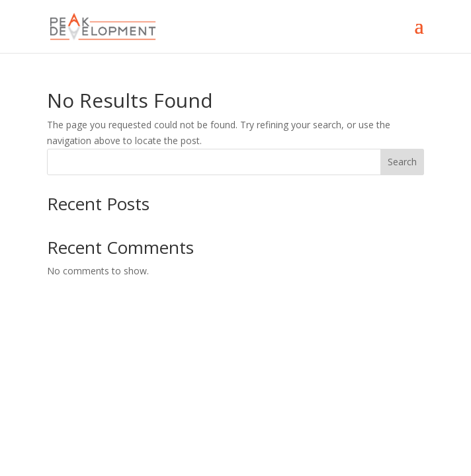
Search (402, 162)
